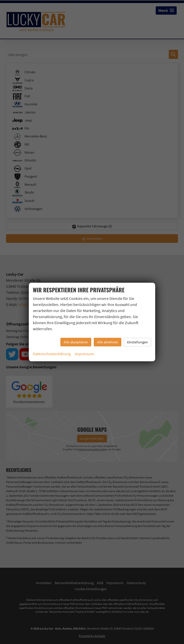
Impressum (84, 354)
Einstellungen (137, 342)
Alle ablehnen (108, 342)
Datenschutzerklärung (52, 354)
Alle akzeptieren (76, 342)
